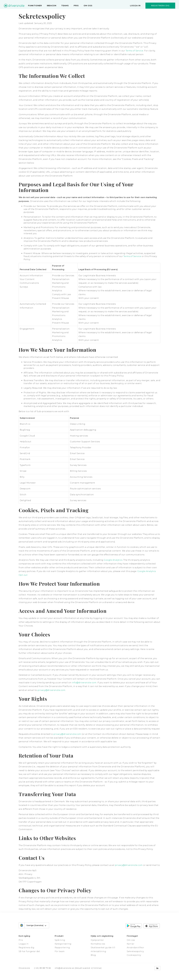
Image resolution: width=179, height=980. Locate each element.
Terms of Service (134, 51)
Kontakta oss (98, 944)
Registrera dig (160, 6)
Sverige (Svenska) (37, 926)
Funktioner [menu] (35, 6)
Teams (65, 6)
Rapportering (62, 948)
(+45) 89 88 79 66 (42, 968)
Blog (93, 955)
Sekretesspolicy (135, 951)
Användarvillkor (135, 948)
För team (60, 951)
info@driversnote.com (84, 683)
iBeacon (52, 6)
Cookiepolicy (134, 955)
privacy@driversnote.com (51, 690)
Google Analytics (113, 560)
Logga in (135, 6)
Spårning (60, 940)
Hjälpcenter (97, 940)
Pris (76, 6)
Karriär (131, 944)
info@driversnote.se (64, 968)
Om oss (88, 6)
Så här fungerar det (29, 951)
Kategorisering (63, 944)
